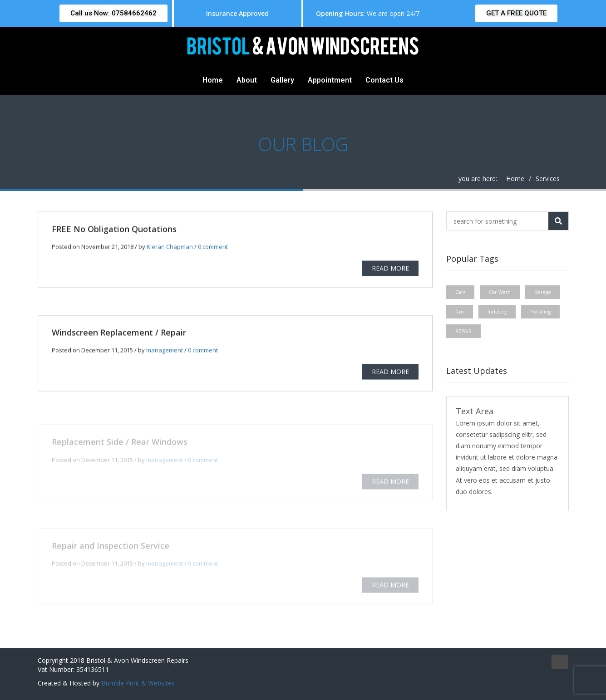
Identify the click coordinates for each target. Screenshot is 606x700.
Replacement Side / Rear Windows (120, 445)
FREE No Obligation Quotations (114, 230)
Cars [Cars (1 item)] (460, 292)
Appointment (330, 80)
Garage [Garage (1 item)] (543, 292)
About (247, 80)
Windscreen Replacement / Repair (119, 333)
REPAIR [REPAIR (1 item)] (463, 331)
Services (548, 179)
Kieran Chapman (170, 247)
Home (213, 80)
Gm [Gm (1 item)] (460, 312)
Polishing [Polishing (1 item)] (540, 312)
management (165, 351)
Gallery (282, 80)
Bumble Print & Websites (138, 683)
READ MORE (390, 269)
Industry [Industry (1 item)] (497, 312)
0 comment (213, 247)
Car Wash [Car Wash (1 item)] (500, 292)
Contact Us (384, 80)
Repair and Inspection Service (111, 548)
